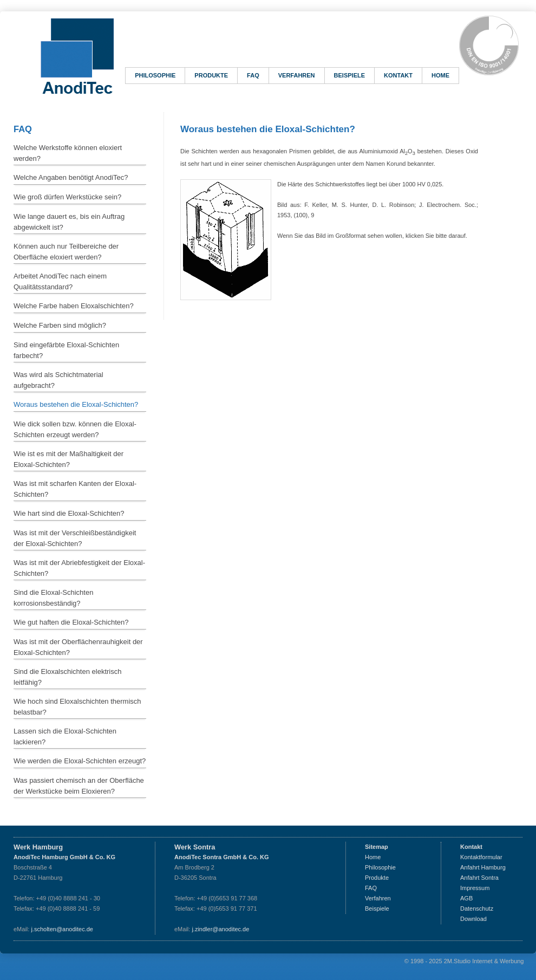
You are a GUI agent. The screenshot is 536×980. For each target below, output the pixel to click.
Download (473, 919)
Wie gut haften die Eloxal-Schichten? (71, 622)
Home (440, 75)
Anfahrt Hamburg (483, 867)
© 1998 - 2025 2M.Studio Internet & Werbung (464, 961)
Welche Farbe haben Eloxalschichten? (74, 306)
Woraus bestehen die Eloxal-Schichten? (76, 404)
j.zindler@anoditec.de (220, 929)
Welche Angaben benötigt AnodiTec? (71, 177)
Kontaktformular (481, 857)
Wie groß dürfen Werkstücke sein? (67, 197)
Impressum (475, 888)
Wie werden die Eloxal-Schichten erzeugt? (80, 761)
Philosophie (155, 75)
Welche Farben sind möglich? (60, 325)
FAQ (253, 75)
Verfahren (297, 75)
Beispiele (349, 75)
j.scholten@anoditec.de (62, 929)
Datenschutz (477, 908)
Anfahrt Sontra (479, 878)
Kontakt (398, 75)
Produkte (211, 75)
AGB (466, 898)
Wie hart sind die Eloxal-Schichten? (69, 513)
